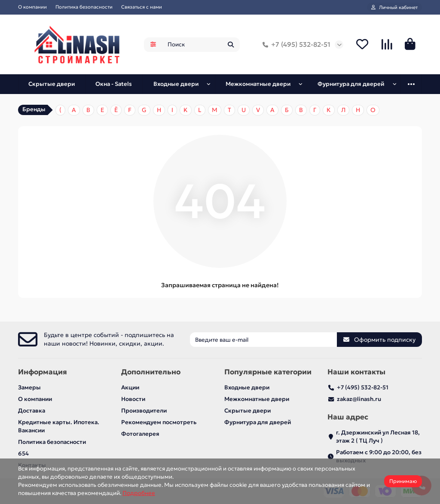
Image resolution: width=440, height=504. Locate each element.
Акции (130, 387)
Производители (144, 411)
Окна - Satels (114, 84)
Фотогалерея (140, 434)
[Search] (201, 45)
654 (23, 454)
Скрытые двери (52, 84)
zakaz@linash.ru (359, 399)
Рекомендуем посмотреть (159, 422)
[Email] (263, 340)
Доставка (32, 411)
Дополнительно (151, 372)
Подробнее (139, 493)
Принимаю (403, 481)
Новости (133, 399)
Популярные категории (268, 372)
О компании (32, 7)
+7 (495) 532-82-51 (295, 45)
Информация (43, 372)
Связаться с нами (142, 7)
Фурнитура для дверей (351, 84)
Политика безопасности (84, 7)
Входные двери (176, 84)
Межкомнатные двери (258, 84)
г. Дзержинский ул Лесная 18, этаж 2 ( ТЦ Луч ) (378, 437)
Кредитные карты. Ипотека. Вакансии (59, 426)
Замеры (29, 387)
